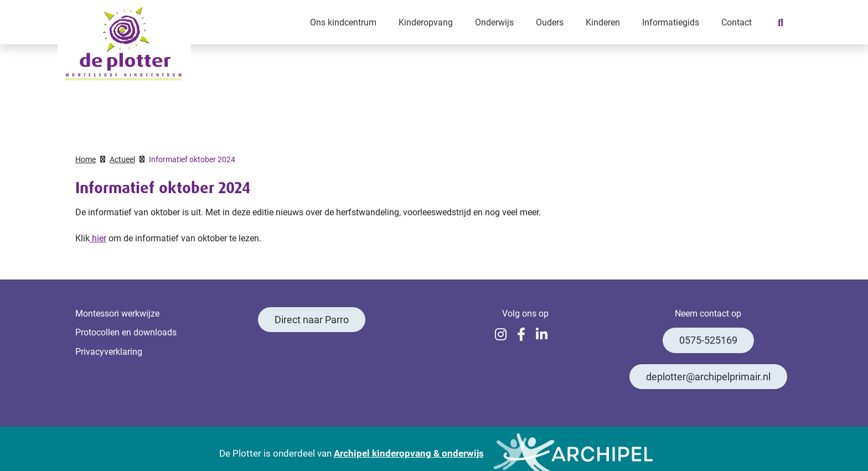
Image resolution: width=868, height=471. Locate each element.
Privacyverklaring (109, 351)
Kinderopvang (426, 22)
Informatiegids (671, 22)
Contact (737, 22)
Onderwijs (494, 22)
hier (98, 238)
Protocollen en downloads (126, 332)
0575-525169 (708, 340)
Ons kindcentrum (343, 22)
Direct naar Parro (312, 319)
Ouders (550, 22)
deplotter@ (708, 377)
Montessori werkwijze (117, 313)
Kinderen (603, 22)
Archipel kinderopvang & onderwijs (409, 453)
